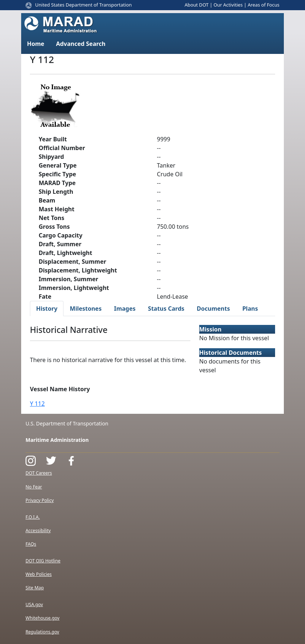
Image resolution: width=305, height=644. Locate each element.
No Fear (34, 487)
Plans (250, 309)
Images (125, 309)
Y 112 (37, 404)
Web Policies (39, 574)
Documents (213, 309)
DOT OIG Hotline (43, 561)
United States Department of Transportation (83, 5)
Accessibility (38, 531)
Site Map (35, 588)
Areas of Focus (264, 5)
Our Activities (228, 5)
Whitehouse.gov (43, 618)
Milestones (86, 309)
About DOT (197, 5)
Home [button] (36, 44)
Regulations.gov (42, 632)
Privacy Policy (40, 500)
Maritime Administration (57, 440)
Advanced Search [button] (81, 44)
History (47, 309)
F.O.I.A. (33, 517)
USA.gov (34, 604)
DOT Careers (39, 473)
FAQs (31, 544)
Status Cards (166, 309)
